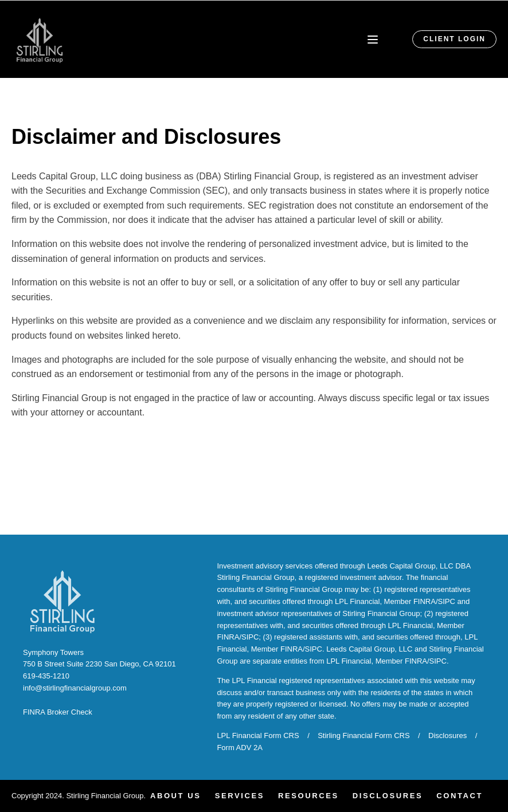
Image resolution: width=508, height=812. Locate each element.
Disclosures (448, 735)
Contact (460, 796)
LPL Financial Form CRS (258, 735)
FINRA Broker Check (58, 712)
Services (240, 796)
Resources (308, 796)
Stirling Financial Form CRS (364, 735)
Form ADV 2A (239, 748)
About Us (176, 796)
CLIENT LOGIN (454, 39)
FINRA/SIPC (434, 601)
